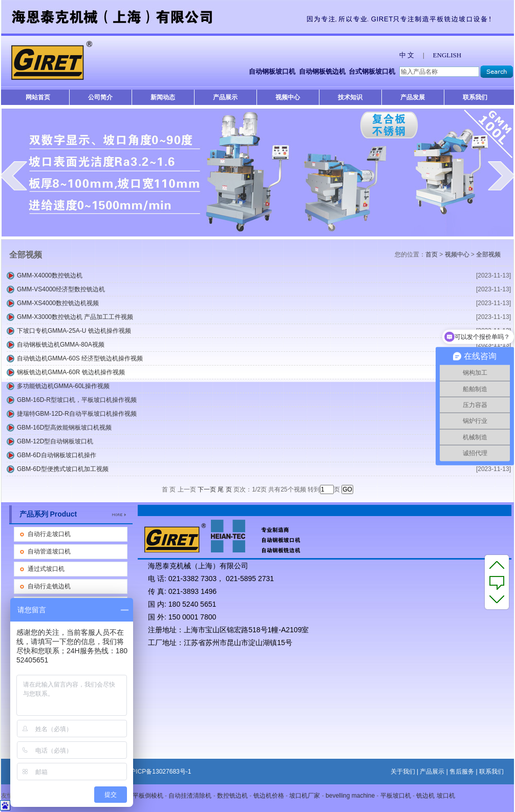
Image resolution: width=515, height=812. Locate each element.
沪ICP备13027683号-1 (160, 772)
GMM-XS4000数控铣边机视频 (58, 303)
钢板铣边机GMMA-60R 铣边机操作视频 (71, 372)
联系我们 (475, 97)
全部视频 (488, 254)
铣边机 (425, 796)
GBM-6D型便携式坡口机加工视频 (63, 469)
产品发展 (413, 97)
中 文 (407, 55)
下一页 (207, 489)
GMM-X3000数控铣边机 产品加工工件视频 (75, 317)
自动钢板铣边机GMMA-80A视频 (61, 345)
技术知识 (350, 97)
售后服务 (462, 772)
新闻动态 (163, 97)
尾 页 (224, 489)
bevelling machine (350, 796)
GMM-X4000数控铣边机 (50, 275)
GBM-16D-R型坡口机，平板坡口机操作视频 (77, 400)
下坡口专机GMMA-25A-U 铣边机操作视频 (74, 331)
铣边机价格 (269, 796)
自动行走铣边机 (49, 586)
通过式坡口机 (46, 569)
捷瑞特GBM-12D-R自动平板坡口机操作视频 (77, 414)
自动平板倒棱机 (142, 796)
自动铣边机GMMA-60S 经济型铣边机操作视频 (80, 358)
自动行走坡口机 (49, 534)
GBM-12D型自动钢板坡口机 (55, 441)
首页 (432, 254)
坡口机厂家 (305, 796)
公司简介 (100, 97)
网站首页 (38, 97)
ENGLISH (447, 55)
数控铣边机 (232, 796)
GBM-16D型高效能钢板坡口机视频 (64, 428)
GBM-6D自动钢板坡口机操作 (57, 455)
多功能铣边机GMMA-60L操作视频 (63, 386)
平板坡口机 (396, 796)
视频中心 (288, 97)
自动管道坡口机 (49, 551)
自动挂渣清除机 (190, 796)
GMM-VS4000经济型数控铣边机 (61, 289)
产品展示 (225, 97)
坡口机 (446, 796)
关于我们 (403, 772)
